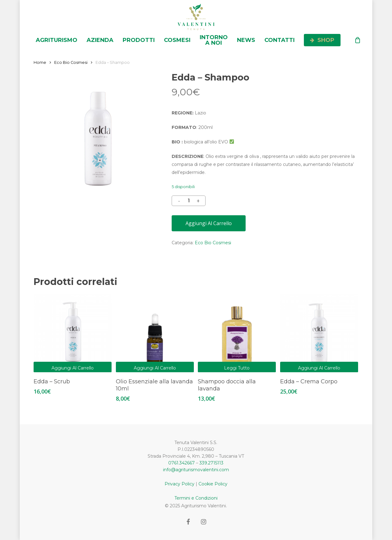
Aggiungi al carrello (209, 223)
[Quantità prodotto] (189, 201)
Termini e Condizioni (196, 498)
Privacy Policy (180, 484)
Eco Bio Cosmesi (71, 62)
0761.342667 (182, 463)
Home (40, 62)
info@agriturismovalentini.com (196, 470)
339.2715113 (211, 463)
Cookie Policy (213, 484)
